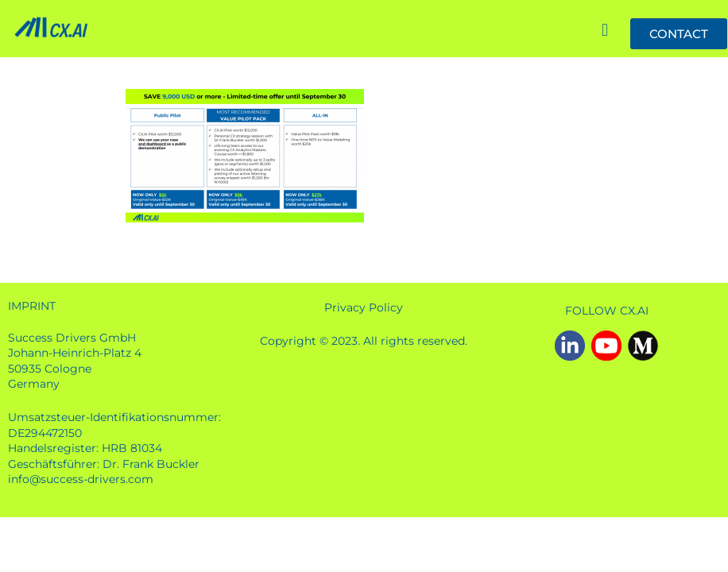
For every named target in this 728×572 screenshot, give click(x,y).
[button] (604, 31)
